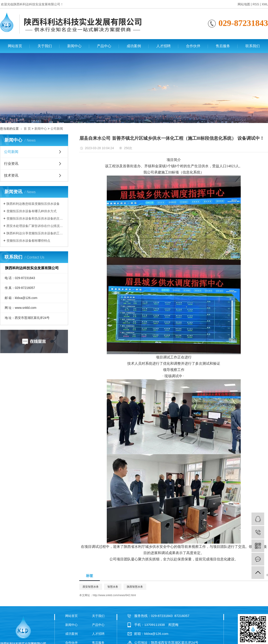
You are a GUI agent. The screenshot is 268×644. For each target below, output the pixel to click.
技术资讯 (11, 175)
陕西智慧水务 (135, 587)
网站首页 (15, 46)
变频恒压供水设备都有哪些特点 (28, 241)
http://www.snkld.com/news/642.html (114, 595)
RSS (256, 4)
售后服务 (223, 46)
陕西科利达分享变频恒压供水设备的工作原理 (36, 233)
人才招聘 (163, 46)
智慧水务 (113, 587)
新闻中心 (74, 46)
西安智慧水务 (91, 587)
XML (265, 4)
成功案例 (134, 46)
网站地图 (244, 4)
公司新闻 (57, 129)
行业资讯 (11, 164)
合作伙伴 (193, 46)
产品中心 (104, 46)
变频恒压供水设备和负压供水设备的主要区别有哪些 (36, 218)
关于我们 (45, 46)
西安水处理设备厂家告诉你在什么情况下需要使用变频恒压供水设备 (36, 226)
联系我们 (253, 46)
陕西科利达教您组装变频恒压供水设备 (33, 204)
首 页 (27, 129)
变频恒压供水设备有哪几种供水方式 (31, 211)
